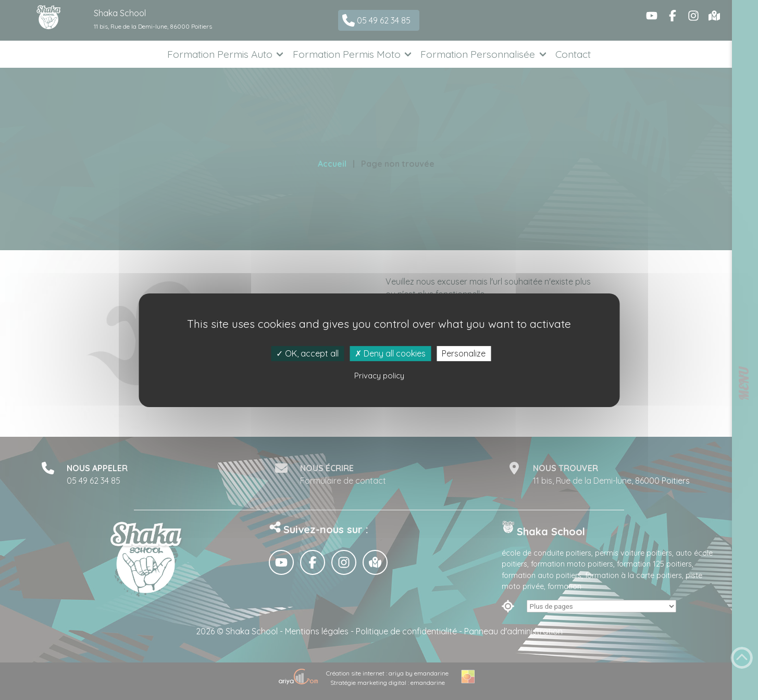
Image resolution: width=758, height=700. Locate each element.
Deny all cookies (390, 353)
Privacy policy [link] (379, 376)
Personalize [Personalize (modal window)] (464, 353)
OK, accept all (307, 353)
